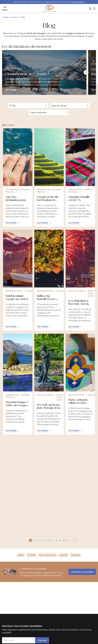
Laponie (63, 457)
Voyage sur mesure (10, 17)
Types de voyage (70, 106)
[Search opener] (94, 8)
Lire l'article (13, 223)
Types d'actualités (49, 112)
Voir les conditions (78, 2)
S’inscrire (42, 640)
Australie (76, 457)
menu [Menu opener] (5, 8)
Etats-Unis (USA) (47, 457)
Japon (21, 457)
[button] (34, 443)
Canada (31, 457)
